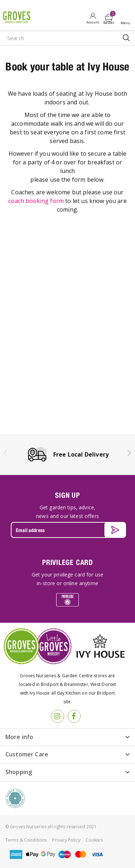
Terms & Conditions (26, 840)
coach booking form (36, 201)
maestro (64, 854)
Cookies (94, 840)
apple (32, 854)
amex (16, 854)
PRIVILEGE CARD (67, 562)
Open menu (127, 18)
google (48, 854)
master (81, 854)
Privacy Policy (66, 840)
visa (97, 854)
